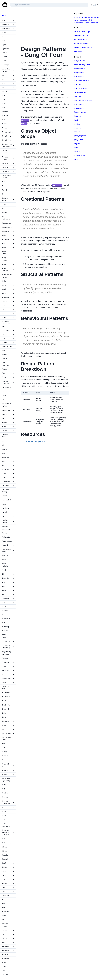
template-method (80, 156)
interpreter (78, 116)
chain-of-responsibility (82, 81)
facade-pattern (79, 104)
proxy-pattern (79, 140)
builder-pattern (79, 77)
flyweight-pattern (80, 112)
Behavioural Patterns (82, 44)
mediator (77, 124)
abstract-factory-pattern (82, 65)
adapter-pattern (80, 69)
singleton (77, 144)
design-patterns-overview (83, 100)
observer (77, 132)
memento (77, 128)
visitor (76, 160)
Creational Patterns (81, 36)
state (76, 148)
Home (4, 16)
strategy (77, 152)
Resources (78, 51)
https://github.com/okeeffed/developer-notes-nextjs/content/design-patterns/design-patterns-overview (88, 20)
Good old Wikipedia (35, 441)
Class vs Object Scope (82, 32)
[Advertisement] (45, 27)
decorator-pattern (80, 92)
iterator (77, 120)
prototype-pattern (80, 136)
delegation (78, 96)
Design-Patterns (80, 61)
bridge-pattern (79, 73)
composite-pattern (80, 88)
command (78, 85)
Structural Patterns (81, 40)
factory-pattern (79, 108)
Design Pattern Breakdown (84, 48)
